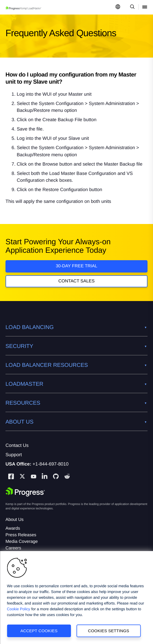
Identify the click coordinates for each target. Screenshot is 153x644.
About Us (15, 520)
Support (14, 455)
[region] (76, 598)
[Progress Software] (25, 492)
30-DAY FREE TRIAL (76, 266)
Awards (13, 528)
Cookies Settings (109, 631)
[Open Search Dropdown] (131, 7)
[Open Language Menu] (118, 7)
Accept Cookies (39, 631)
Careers (13, 548)
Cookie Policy (19, 609)
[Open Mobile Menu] (145, 7)
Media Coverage (22, 542)
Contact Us (17, 445)
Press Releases (21, 535)
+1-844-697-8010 (51, 464)
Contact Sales (77, 281)
